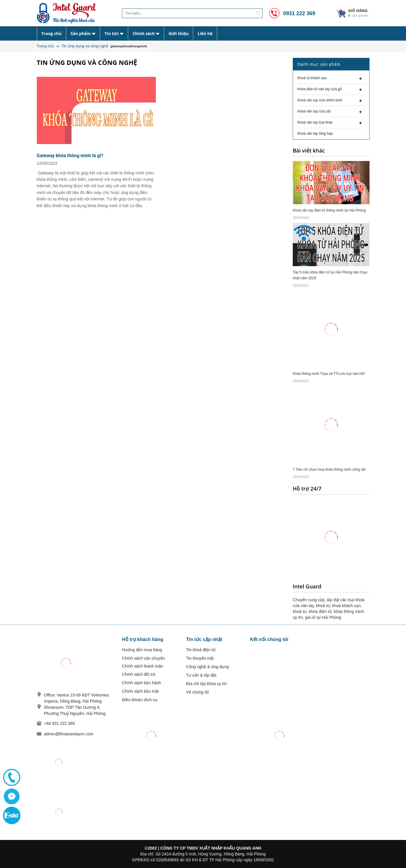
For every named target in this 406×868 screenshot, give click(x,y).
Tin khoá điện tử (201, 650)
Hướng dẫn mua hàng (142, 650)
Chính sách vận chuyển (143, 658)
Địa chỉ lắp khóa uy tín (206, 684)
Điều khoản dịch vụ (140, 700)
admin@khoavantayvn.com (69, 734)
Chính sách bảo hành (141, 683)
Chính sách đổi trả (139, 674)
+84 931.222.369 (60, 723)
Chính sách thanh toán (143, 666)
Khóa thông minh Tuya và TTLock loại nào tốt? (329, 374)
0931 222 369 (291, 13)
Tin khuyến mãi (200, 658)
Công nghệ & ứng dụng (207, 667)
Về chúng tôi (197, 692)
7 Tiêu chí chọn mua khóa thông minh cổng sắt (329, 469)
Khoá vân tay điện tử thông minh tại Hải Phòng (329, 210)
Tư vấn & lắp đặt (201, 675)
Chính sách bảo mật (140, 691)
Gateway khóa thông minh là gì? (70, 156)
